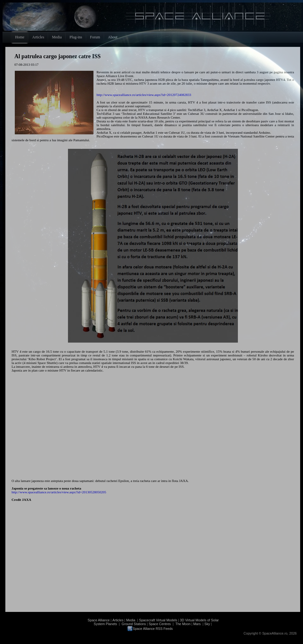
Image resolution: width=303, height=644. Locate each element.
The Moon (183, 624)
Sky (207, 624)
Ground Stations (134, 624)
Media (131, 620)
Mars (197, 624)
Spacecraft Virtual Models (158, 620)
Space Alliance (99, 620)
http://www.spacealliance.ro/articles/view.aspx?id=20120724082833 (144, 95)
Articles (118, 620)
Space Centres (160, 624)
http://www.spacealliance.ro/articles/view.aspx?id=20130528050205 (59, 492)
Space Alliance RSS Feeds (153, 629)
